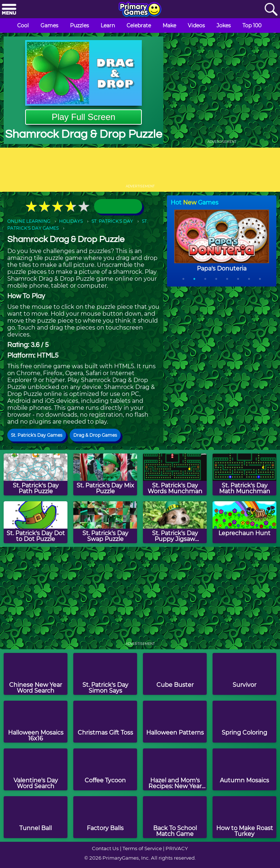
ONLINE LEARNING (29, 221)
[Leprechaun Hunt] (244, 522)
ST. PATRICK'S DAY (112, 221)
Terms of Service (142, 848)
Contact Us (105, 848)
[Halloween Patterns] (175, 722)
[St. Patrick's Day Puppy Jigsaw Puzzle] (175, 522)
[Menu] (9, 10)
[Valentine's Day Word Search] (36, 769)
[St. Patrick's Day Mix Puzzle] (105, 474)
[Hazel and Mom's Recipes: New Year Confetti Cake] (175, 769)
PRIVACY (177, 848)
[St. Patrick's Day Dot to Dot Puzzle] (36, 522)
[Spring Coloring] (244, 722)
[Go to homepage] (140, 10)
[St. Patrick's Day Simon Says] (105, 674)
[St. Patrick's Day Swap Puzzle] (105, 522)
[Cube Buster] (175, 674)
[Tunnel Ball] (36, 817)
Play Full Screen (84, 117)
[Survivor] (244, 674)
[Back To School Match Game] (175, 817)
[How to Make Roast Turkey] (244, 817)
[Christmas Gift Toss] (105, 722)
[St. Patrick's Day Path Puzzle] (36, 474)
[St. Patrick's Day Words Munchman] (175, 474)
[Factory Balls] (105, 817)
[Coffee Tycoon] (105, 769)
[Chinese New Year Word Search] (36, 674)
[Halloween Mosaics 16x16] (36, 722)
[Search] (271, 10)
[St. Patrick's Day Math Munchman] (244, 474)
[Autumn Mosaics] (244, 769)
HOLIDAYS (71, 221)
